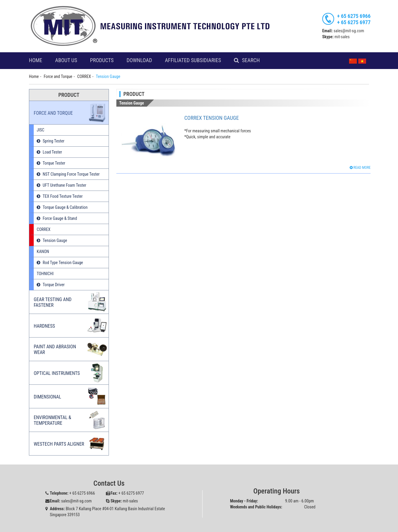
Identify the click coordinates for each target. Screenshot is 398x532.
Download (139, 60)
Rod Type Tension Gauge (63, 263)
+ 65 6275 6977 (354, 22)
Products (102, 60)
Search (251, 60)
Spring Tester (54, 141)
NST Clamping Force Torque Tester (71, 174)
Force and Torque (58, 76)
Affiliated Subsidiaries (193, 60)
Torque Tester (54, 163)
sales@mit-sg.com (349, 31)
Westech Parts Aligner (59, 444)
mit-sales (342, 37)
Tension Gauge (55, 240)
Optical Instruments (57, 373)
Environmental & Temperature (53, 420)
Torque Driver (54, 285)
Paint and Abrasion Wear (55, 349)
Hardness (44, 326)
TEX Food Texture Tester (63, 196)
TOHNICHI (45, 274)
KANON (43, 252)
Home (36, 60)
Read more (360, 168)
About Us (66, 60)
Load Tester (52, 152)
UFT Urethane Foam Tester (64, 185)
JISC (40, 130)
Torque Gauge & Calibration (65, 207)
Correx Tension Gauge (212, 118)
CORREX (84, 76)
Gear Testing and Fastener (53, 302)
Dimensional (47, 397)
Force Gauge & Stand (60, 218)
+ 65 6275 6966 (354, 16)
